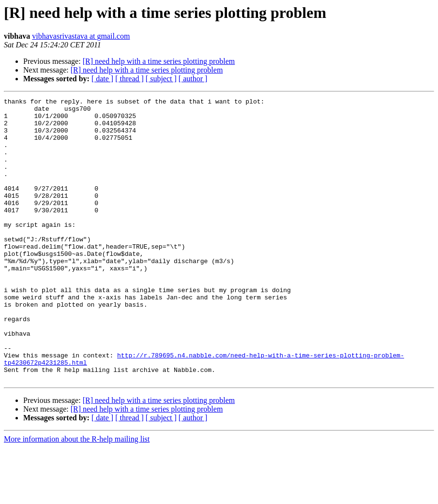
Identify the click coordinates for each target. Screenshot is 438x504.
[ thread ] (129, 79)
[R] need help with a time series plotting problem (159, 61)
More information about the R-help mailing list (77, 496)
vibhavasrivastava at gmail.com (81, 36)
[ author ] (193, 79)
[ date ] (102, 79)
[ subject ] (161, 79)
